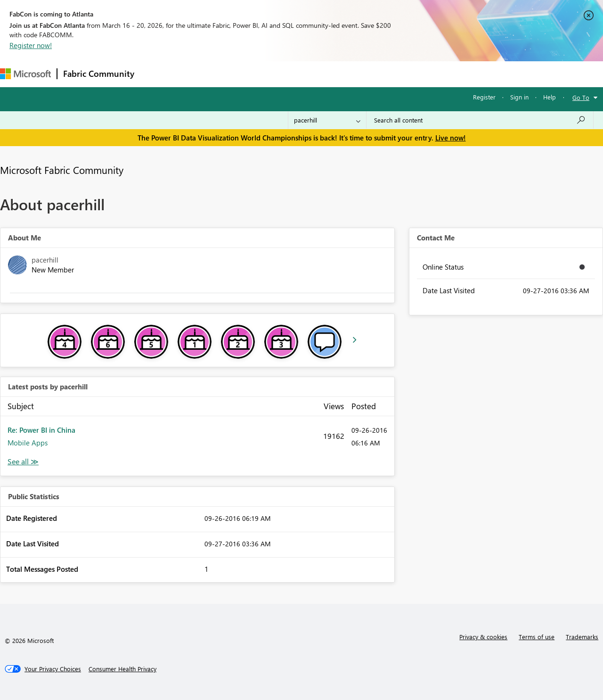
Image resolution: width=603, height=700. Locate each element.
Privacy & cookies (483, 637)
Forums (156, 74)
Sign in (519, 97)
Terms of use (537, 637)
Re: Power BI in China (41, 430)
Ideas (236, 74)
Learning (356, 74)
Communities (278, 74)
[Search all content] (480, 120)
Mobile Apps (28, 443)
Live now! (451, 138)
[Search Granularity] (327, 120)
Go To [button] (581, 97)
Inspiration (197, 74)
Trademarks (582, 637)
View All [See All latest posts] (23, 462)
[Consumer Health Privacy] (122, 669)
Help (550, 97)
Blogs (320, 74)
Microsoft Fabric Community (62, 170)
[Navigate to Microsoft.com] (25, 74)
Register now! (31, 45)
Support (396, 74)
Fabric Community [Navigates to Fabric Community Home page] (99, 74)
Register (484, 97)
